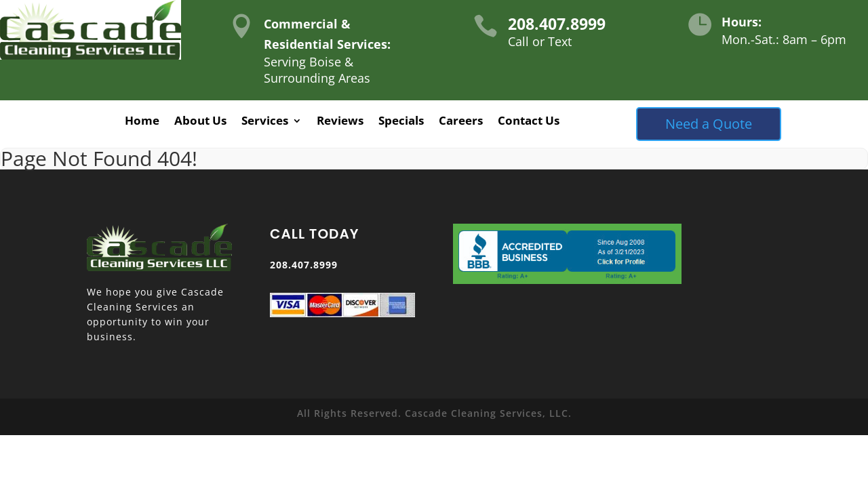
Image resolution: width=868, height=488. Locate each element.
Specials (401, 122)
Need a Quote (709, 124)
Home (142, 122)
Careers (461, 122)
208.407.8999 (557, 24)
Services (265, 122)
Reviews (340, 122)
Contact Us (529, 122)
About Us (200, 122)
